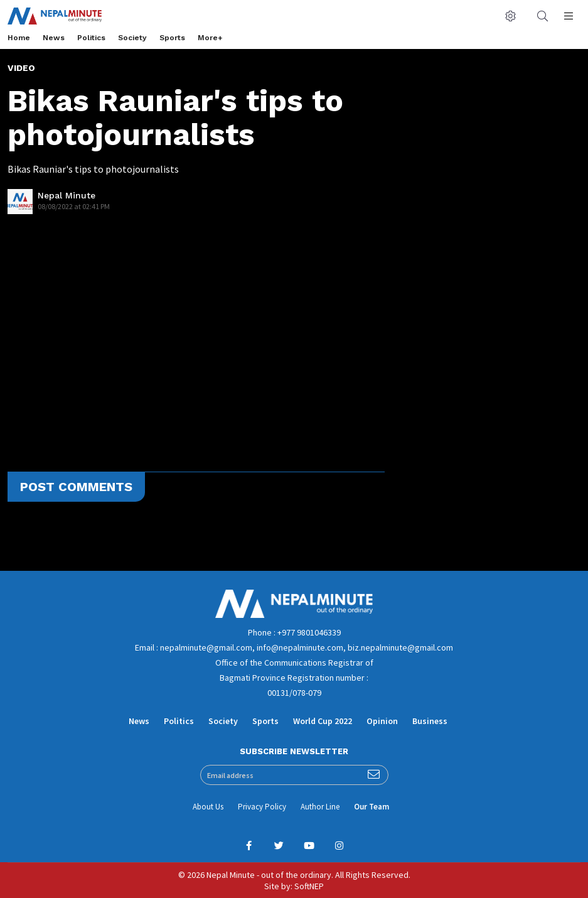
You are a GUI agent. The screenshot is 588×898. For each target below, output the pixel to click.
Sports (172, 38)
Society (132, 38)
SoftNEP (309, 886)
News (54, 38)
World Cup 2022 (323, 721)
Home (19, 38)
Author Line (320, 807)
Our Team (372, 807)
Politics (91, 38)
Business (430, 721)
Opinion (382, 721)
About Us (208, 807)
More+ (210, 38)
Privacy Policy (262, 807)
